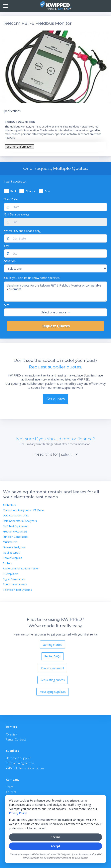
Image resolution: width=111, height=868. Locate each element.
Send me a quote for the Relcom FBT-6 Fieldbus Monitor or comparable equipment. (55, 292)
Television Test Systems (17, 590)
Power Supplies (13, 558)
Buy (47, 191)
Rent (13, 191)
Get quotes (56, 399)
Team (10, 787)
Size (7, 305)
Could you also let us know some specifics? (32, 278)
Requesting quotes (53, 680)
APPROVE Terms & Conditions (25, 768)
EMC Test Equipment (15, 526)
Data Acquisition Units (16, 516)
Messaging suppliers (53, 692)
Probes (7, 563)
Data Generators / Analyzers (20, 521)
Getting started (53, 645)
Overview (12, 734)
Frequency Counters (15, 532)
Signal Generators (14, 579)
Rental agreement (52, 668)
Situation (10, 261)
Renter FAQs (52, 656)
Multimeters (10, 542)
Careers (11, 792)
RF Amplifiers (11, 574)
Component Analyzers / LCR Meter (24, 510)
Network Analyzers (14, 547)
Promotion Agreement (20, 763)
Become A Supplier (18, 758)
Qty (7, 246)
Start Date (11, 199)
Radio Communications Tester (21, 569)
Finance (30, 191)
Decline (55, 837)
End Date (16, 214)
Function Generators (15, 537)
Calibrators (10, 505)
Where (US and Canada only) (23, 231)
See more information (19, 147)
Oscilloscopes (11, 553)
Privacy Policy (18, 813)
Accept (56, 846)
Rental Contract (16, 739)
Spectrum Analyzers (15, 584)
